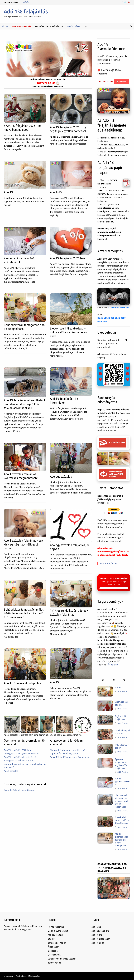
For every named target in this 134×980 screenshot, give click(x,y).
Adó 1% (9, 192)
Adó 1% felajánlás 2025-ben (67, 258)
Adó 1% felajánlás (26, 11)
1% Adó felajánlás (56, 927)
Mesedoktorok (54, 955)
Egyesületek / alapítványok (49, 26)
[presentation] (103, 680)
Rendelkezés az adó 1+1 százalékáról (19, 260)
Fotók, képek (74, 26)
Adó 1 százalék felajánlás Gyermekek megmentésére (21, 476)
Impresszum (9, 976)
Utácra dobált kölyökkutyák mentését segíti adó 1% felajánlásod (122, 801)
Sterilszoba (53, 951)
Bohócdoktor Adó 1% (57, 943)
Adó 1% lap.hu (98, 943)
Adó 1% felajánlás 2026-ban (17, 750)
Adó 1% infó (97, 935)
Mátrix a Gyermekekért (58, 931)
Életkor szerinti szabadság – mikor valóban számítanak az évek (68, 332)
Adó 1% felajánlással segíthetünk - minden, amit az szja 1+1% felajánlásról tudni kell (25, 404)
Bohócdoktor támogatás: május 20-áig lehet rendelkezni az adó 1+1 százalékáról (24, 613)
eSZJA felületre (116, 145)
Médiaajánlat (34, 976)
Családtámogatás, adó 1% (122, 732)
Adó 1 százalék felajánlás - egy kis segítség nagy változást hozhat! (23, 544)
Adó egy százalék (61, 477)
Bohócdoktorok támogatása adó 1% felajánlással (24, 327)
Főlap (5, 26)
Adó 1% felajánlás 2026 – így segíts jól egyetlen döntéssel (68, 129)
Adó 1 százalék (11, 771)
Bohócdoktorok (54, 963)
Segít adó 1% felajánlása (121, 718)
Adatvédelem (21, 976)
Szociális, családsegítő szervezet (25, 784)
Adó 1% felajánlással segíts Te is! (20, 757)
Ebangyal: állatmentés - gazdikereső (67, 750)
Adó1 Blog (96, 927)
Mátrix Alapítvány (109, 563)
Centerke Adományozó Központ (19, 790)
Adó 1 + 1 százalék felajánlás (22, 683)
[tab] (103, 680)
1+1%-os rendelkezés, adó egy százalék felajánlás (69, 613)
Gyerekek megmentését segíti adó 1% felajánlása (121, 764)
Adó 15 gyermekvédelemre (122, 782)
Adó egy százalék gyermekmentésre (21, 753)
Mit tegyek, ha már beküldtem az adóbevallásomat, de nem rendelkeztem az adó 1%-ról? (25, 764)
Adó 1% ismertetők (21, 26)
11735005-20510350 (119, 307)
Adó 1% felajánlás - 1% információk (64, 401)
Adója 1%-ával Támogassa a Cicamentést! (70, 757)
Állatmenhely (54, 947)
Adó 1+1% (56, 192)
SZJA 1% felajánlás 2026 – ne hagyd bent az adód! (23, 128)
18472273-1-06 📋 (48, 83)
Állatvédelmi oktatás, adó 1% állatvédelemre (122, 820)
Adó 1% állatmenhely (101, 939)
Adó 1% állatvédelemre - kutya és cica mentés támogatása (122, 840)
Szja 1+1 (52, 939)
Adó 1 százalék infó (100, 931)
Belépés (25, 2)
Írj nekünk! (113, 665)
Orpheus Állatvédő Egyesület (64, 753)
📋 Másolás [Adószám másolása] (121, 82)
